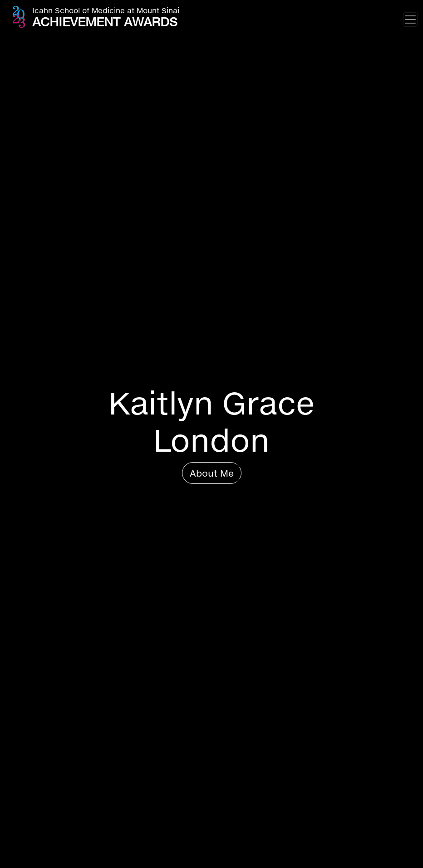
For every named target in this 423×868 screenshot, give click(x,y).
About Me (212, 473)
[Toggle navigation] (410, 20)
